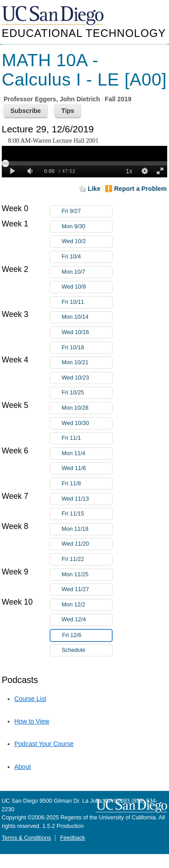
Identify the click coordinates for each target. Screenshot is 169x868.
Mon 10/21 (87, 363)
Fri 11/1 (87, 438)
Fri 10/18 (87, 348)
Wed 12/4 (87, 620)
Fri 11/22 (87, 559)
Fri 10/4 (87, 257)
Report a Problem (140, 189)
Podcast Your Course (44, 744)
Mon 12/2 (87, 605)
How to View (32, 721)
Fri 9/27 (87, 211)
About (23, 767)
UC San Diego (54, 16)
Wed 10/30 (87, 423)
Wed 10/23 (87, 378)
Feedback (72, 838)
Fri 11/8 (87, 484)
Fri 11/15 (87, 514)
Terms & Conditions (26, 838)
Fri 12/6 (87, 635)
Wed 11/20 (87, 544)
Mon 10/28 (87, 408)
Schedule (74, 650)
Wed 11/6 (87, 468)
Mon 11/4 (87, 454)
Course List (30, 699)
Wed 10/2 (87, 242)
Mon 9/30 (87, 227)
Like (94, 189)
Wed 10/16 (87, 332)
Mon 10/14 (87, 317)
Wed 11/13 (87, 499)
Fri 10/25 (87, 393)
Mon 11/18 (87, 529)
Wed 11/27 (87, 590)
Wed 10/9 (87, 287)
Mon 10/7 (87, 272)
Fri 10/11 (87, 302)
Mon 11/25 (87, 575)
